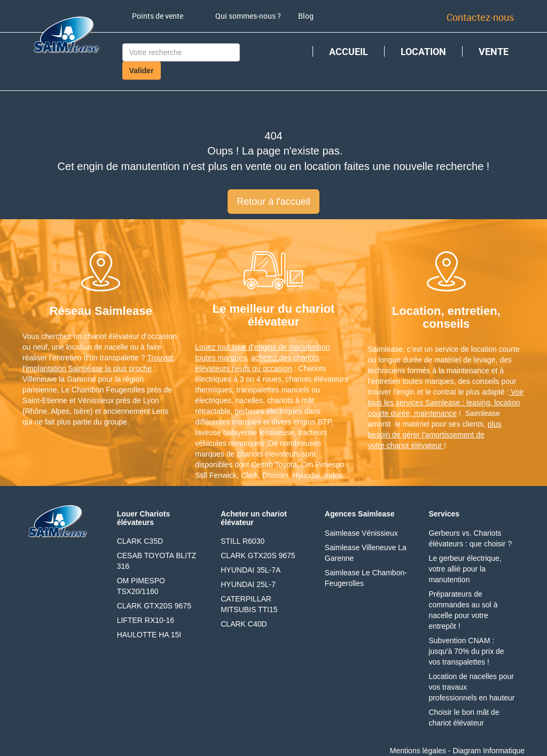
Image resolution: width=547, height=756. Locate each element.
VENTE (494, 51)
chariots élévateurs (317, 379)
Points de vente (158, 16)
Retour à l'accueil (273, 202)
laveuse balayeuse (226, 433)
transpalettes (257, 390)
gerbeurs (249, 411)
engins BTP (313, 422)
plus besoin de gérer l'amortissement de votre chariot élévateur (435, 435)
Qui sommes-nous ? (248, 16)
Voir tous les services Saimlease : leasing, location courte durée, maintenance (446, 403)
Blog (306, 16)
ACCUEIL (349, 51)
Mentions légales (418, 751)
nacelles (249, 400)
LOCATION (423, 51)
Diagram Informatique (489, 751)
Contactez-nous (480, 17)
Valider (142, 71)
